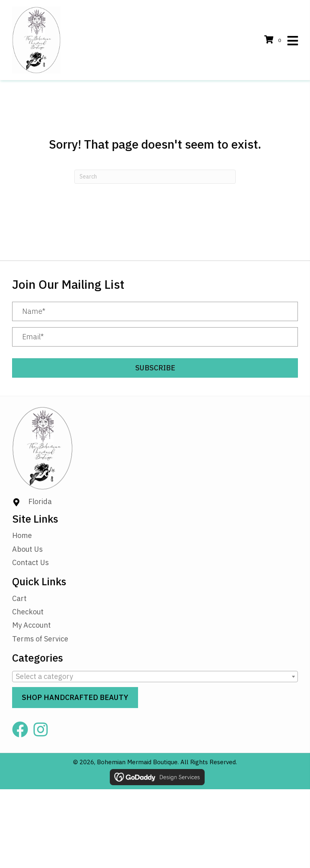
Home (22, 535)
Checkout (28, 612)
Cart (19, 598)
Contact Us (30, 562)
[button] (155, 368)
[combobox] (155, 677)
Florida (40, 501)
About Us (27, 549)
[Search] (155, 177)
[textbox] (155, 677)
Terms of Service (40, 639)
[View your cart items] (274, 40)
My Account (31, 625)
